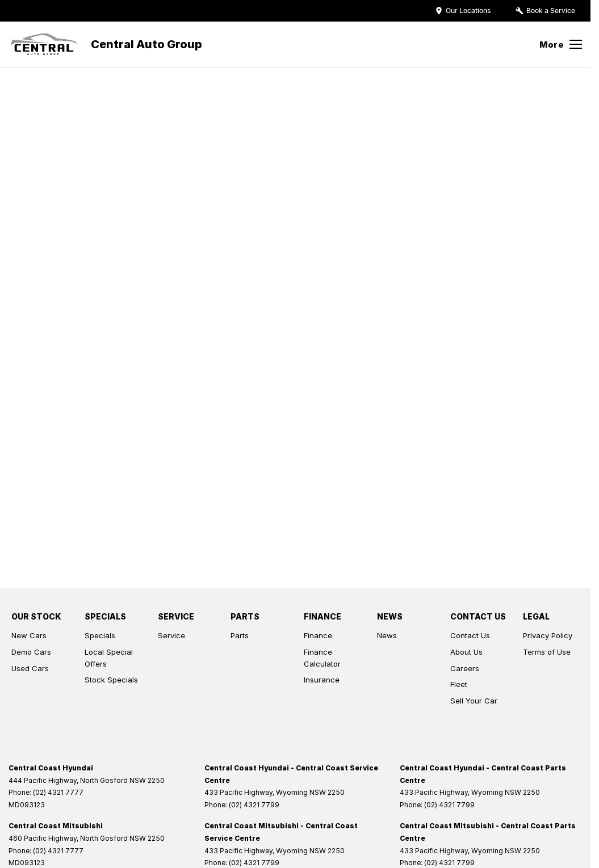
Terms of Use (547, 652)
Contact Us (470, 635)
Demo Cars (31, 652)
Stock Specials (111, 680)
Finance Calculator (322, 658)
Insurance (322, 680)
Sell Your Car (474, 701)
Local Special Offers (109, 658)
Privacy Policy (548, 635)
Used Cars (30, 668)
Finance (318, 635)
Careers (465, 668)
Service (171, 635)
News (387, 635)
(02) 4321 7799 (254, 805)
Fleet (459, 684)
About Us (466, 652)
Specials (100, 635)
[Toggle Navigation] (561, 44)
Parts (240, 635)
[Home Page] (44, 44)
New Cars (29, 635)
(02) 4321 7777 (58, 792)
